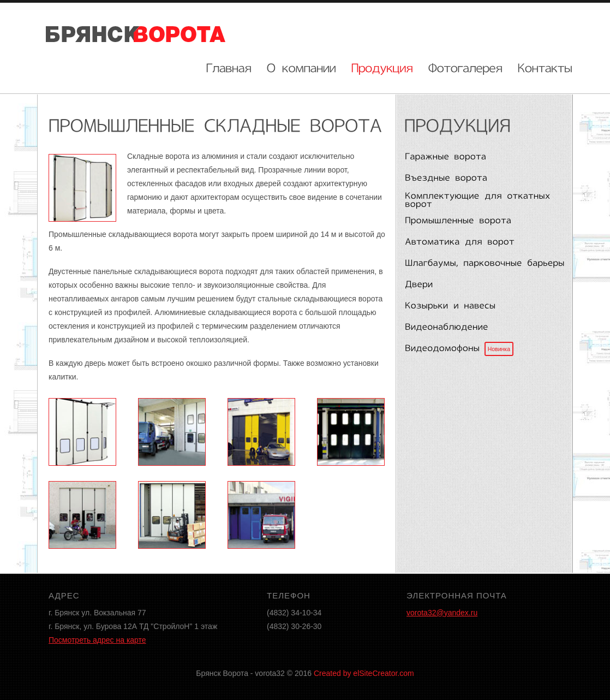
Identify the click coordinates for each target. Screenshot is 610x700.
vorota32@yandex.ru (442, 613)
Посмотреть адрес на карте (97, 640)
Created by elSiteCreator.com (364, 673)
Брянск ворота (136, 33)
